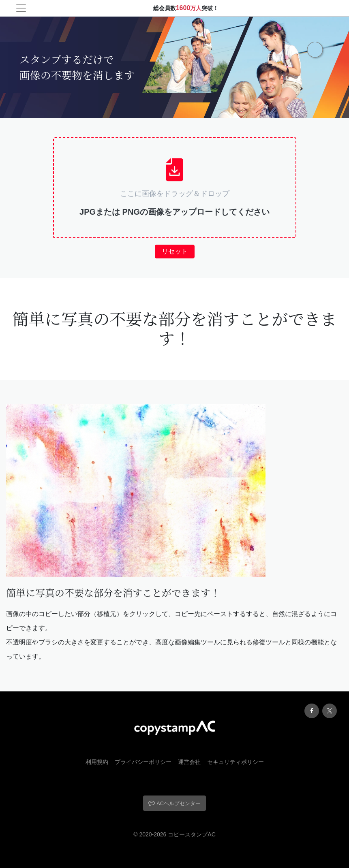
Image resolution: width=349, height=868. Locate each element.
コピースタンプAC (192, 834)
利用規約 (97, 762)
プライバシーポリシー (143, 762)
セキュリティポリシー (236, 762)
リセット (175, 251)
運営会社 (189, 762)
